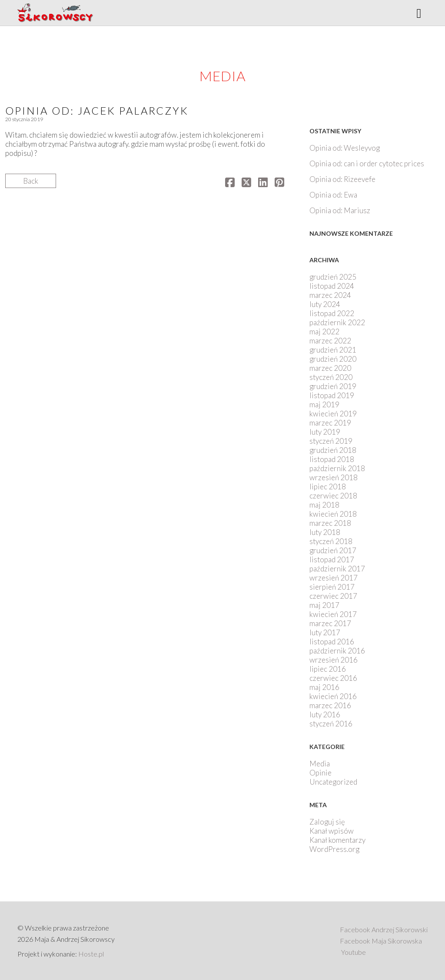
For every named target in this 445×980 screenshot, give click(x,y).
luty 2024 (325, 304)
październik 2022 (337, 322)
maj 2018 (324, 505)
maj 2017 (324, 605)
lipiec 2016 (328, 669)
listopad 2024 (332, 286)
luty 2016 (325, 714)
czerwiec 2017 (333, 596)
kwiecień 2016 (333, 696)
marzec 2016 (330, 705)
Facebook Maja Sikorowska (381, 941)
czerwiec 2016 (333, 678)
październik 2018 (337, 468)
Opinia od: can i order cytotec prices (367, 163)
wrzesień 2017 (334, 578)
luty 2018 (325, 532)
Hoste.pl (91, 954)
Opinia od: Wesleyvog (345, 148)
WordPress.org (334, 849)
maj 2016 (324, 687)
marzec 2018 (330, 523)
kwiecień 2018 (333, 514)
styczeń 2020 (331, 377)
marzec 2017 (330, 623)
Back (31, 181)
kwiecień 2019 (333, 414)
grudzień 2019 (333, 386)
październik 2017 (337, 569)
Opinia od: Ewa (333, 195)
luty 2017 (325, 632)
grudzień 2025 (333, 277)
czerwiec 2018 (333, 496)
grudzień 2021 (333, 350)
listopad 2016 (332, 642)
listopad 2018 (332, 459)
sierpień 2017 (332, 587)
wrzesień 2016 (334, 660)
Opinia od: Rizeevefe (342, 179)
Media (320, 764)
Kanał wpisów (332, 831)
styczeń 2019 (331, 441)
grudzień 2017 (333, 550)
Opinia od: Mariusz (340, 210)
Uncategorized (333, 782)
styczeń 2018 (331, 541)
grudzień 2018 (333, 450)
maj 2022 (324, 332)
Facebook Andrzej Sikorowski (384, 929)
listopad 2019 (332, 395)
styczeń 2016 (331, 724)
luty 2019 (325, 432)
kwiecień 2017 (333, 614)
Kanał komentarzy (337, 840)
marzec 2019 (330, 423)
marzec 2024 (330, 295)
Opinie (320, 773)
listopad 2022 (332, 313)
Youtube (354, 952)
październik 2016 (337, 651)
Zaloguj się (327, 822)
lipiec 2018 (328, 487)
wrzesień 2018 (334, 477)
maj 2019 (324, 404)
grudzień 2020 (333, 359)
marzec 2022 (330, 341)
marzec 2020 (330, 368)
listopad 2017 (332, 559)
